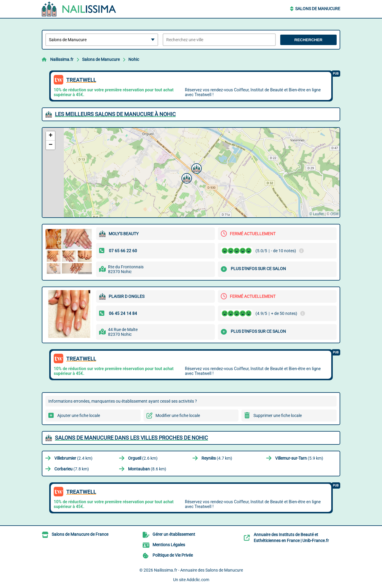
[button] (186, 178)
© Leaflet (316, 214)
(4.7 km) (217, 458)
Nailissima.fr (62, 59)
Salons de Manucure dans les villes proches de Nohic (131, 438)
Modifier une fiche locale (178, 415)
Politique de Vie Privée (173, 555)
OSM (334, 214)
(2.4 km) (73, 458)
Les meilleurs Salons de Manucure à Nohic (115, 114)
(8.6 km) (147, 469)
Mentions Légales (169, 545)
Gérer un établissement (174, 534)
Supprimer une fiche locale (278, 415)
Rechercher (308, 40)
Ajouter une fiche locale (79, 415)
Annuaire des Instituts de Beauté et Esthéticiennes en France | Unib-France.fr (291, 538)
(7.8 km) (72, 469)
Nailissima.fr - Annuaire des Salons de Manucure (198, 570)
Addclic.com (198, 580)
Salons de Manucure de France (80, 534)
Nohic (134, 59)
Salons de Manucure (318, 9)
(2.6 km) (143, 458)
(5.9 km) (299, 458)
